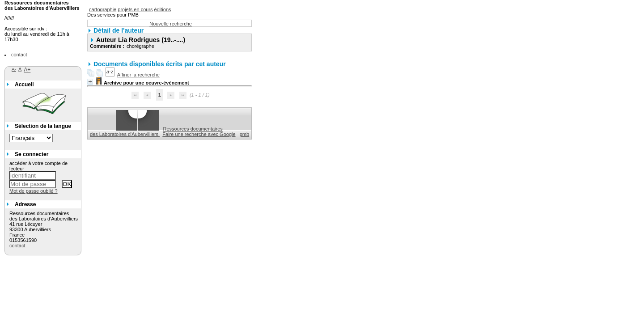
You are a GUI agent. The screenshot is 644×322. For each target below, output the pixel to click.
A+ (27, 70)
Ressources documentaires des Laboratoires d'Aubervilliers (156, 131)
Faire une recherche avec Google (199, 134)
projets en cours (135, 9)
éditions (163, 9)
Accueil (24, 85)
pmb (244, 134)
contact (19, 55)
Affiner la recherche (138, 75)
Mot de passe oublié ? (34, 191)
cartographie (103, 9)
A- (14, 69)
